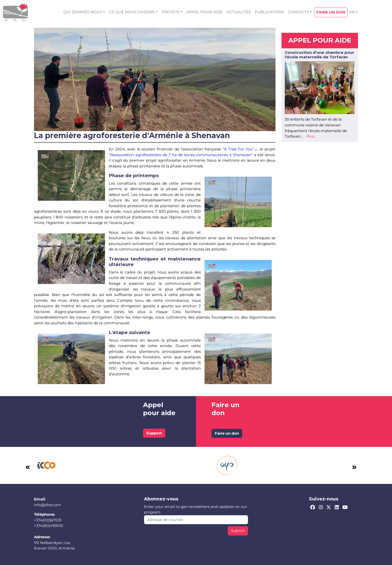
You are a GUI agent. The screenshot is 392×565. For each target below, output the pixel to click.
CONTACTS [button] (298, 12)
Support (154, 433)
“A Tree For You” (240, 149)
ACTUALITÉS (239, 12)
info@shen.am (47, 505)
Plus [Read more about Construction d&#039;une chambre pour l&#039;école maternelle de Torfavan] (310, 136)
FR (352, 12)
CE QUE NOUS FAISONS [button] (132, 12)
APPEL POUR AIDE (205, 12)
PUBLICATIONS (269, 12)
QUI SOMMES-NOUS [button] (83, 12)
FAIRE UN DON (331, 12)
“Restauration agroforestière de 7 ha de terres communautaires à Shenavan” (181, 155)
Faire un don (227, 433)
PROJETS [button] (171, 12)
